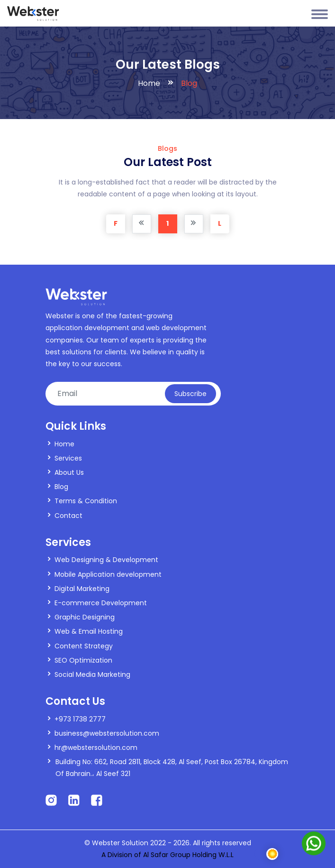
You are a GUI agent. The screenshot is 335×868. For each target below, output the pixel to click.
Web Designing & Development (106, 560)
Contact (68, 516)
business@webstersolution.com (107, 733)
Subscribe (190, 394)
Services (68, 458)
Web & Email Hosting (89, 631)
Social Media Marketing (92, 674)
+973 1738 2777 (80, 719)
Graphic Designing (85, 617)
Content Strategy (84, 646)
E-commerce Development (101, 603)
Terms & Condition (86, 501)
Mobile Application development (108, 574)
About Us (69, 472)
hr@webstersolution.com (96, 748)
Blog (61, 487)
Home (149, 83)
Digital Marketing (82, 589)
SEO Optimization (83, 660)
